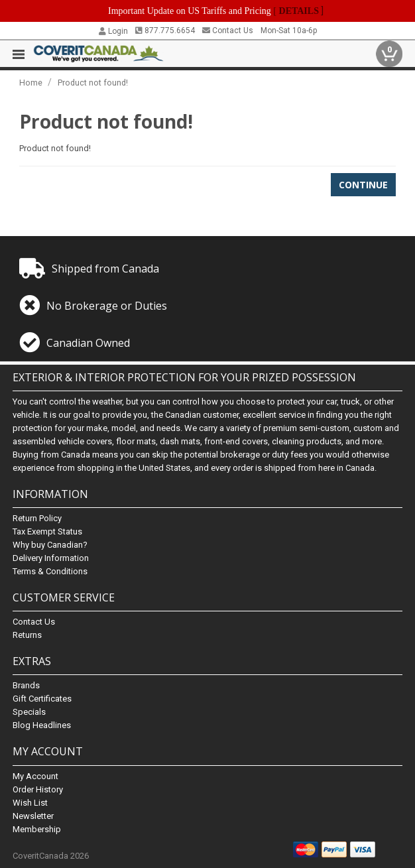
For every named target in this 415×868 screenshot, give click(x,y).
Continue (363, 185)
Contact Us (228, 31)
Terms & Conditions (50, 571)
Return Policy (37, 518)
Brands (26, 685)
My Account (35, 776)
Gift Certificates (42, 699)
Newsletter (33, 816)
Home (31, 83)
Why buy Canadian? (50, 545)
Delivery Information (51, 558)
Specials (29, 712)
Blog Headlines (42, 725)
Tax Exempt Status (47, 531)
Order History (38, 789)
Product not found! (93, 83)
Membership (37, 829)
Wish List (30, 803)
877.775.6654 (165, 31)
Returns (27, 635)
